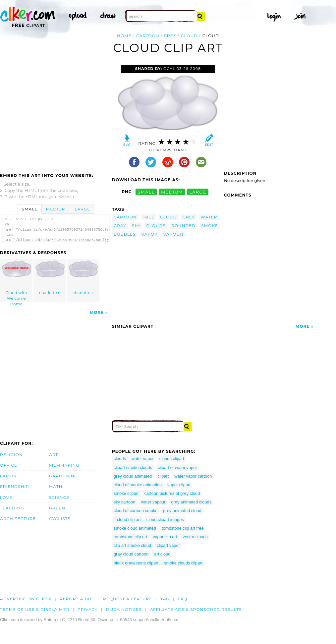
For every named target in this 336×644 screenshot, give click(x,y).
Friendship (15, 486)
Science (59, 497)
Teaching (12, 508)
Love (6, 497)
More (97, 312)
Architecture (18, 519)
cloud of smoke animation (138, 485)
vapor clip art (165, 537)
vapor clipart (179, 485)
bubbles (125, 234)
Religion (11, 455)
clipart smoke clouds (133, 468)
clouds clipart (172, 459)
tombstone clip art (130, 537)
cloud (189, 36)
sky (136, 226)
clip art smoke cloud (132, 545)
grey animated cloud (182, 511)
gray (120, 226)
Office (9, 465)
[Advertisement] (56, 115)
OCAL (169, 69)
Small (30, 209)
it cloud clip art (127, 520)
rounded (183, 226)
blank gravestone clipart (136, 563)
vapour (173, 234)
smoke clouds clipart (183, 563)
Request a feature (128, 599)
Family (8, 476)
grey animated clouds (191, 502)
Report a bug (77, 599)
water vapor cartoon (193, 476)
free (170, 36)
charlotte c (50, 278)
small (146, 192)
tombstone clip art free (183, 528)
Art (54, 455)
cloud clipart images (165, 520)
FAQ (182, 599)
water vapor (143, 459)
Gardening (63, 476)
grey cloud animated (133, 476)
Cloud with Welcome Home (17, 281)
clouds (156, 226)
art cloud (162, 554)
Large (82, 209)
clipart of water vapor (177, 468)
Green (57, 508)
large (198, 192)
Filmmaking (64, 465)
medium (172, 192)
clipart (163, 476)
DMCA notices (124, 609)
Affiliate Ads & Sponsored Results (196, 609)
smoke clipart (126, 493)
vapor (150, 234)
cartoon (148, 36)
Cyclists (60, 519)
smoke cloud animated (135, 528)
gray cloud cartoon (131, 554)
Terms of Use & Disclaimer (35, 609)
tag (165, 599)
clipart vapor (168, 545)
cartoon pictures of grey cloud (172, 493)
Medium (56, 209)
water (209, 217)
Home (124, 36)
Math (56, 486)
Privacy (88, 609)
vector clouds (195, 537)
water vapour (153, 502)
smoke (210, 226)
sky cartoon (124, 502)
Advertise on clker (26, 599)
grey (189, 217)
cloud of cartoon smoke (136, 511)
